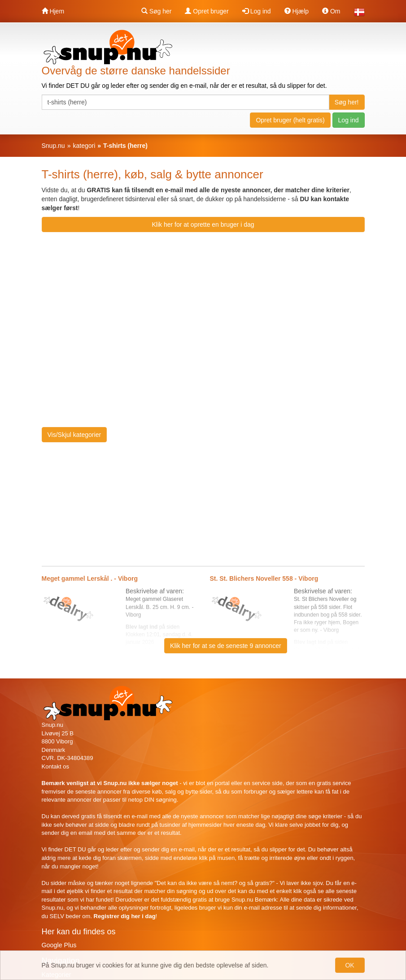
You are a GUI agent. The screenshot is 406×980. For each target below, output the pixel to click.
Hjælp (297, 11)
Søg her (157, 11)
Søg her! (347, 102)
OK (349, 965)
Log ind (257, 11)
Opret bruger (207, 11)
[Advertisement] (289, 302)
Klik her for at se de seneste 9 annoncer (225, 646)
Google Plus (59, 945)
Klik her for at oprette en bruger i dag (203, 224)
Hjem (53, 11)
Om (331, 11)
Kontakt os (55, 766)
